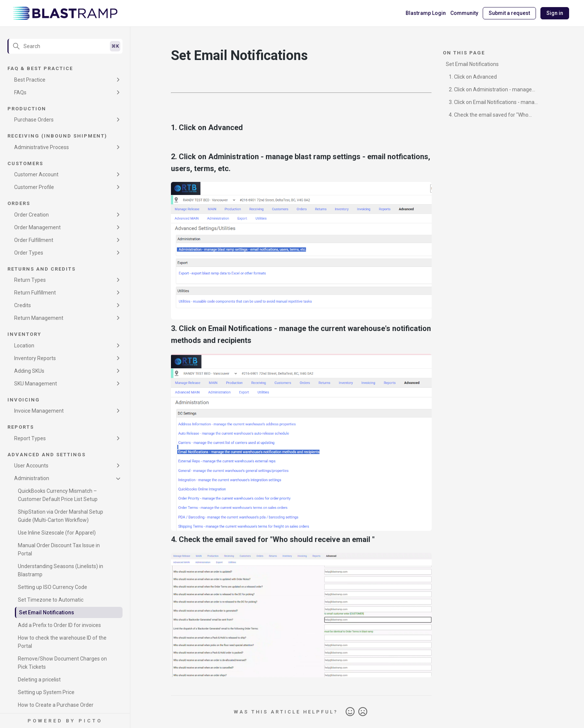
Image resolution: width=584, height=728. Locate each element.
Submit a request (509, 13)
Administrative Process (42, 147)
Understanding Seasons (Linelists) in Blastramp (61, 570)
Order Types (29, 253)
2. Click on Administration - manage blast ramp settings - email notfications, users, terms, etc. (492, 91)
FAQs (20, 92)
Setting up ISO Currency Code (53, 587)
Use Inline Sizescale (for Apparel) (57, 533)
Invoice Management (39, 411)
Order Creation (31, 215)
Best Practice (30, 80)
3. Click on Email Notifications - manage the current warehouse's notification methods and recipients (493, 103)
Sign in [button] (555, 13)
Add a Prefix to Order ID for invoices (59, 625)
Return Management (39, 318)
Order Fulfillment (34, 240)
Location (24, 346)
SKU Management (36, 384)
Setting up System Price (46, 692)
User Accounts (31, 466)
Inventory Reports (35, 358)
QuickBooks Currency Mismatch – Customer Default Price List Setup (58, 495)
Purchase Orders (34, 120)
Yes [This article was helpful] (350, 712)
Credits (23, 305)
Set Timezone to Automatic (51, 600)
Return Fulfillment (35, 293)
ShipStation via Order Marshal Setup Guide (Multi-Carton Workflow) (61, 516)
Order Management (37, 227)
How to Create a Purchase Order (56, 705)
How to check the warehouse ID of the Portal (62, 642)
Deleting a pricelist (39, 680)
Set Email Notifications (47, 612)
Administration (32, 478)
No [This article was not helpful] (363, 712)
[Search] (65, 46)
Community (464, 13)
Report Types (30, 438)
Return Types (30, 280)
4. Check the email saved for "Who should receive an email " (487, 116)
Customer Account (36, 174)
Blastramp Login (426, 13)
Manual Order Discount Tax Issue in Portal (59, 549)
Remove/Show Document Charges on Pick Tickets (62, 663)
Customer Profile (34, 187)
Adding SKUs (29, 371)
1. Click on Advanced (473, 77)
